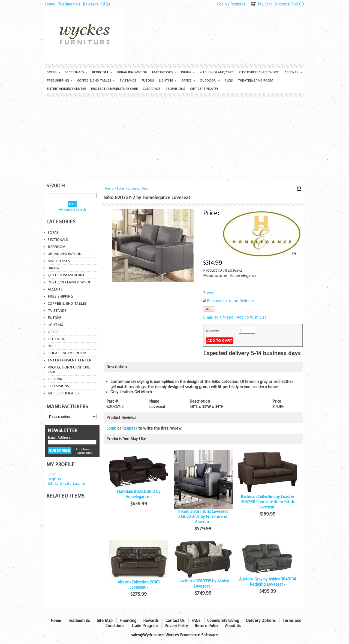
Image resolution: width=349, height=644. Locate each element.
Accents (293, 72)
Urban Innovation (132, 72)
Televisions (175, 89)
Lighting (168, 80)
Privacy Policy (176, 626)
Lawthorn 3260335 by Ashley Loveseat (203, 584)
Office (188, 80)
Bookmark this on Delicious (231, 301)
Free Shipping (60, 80)
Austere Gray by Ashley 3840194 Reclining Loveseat (268, 582)
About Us (233, 626)
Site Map (105, 621)
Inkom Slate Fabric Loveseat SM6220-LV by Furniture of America (203, 517)
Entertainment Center (67, 89)
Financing (128, 621)
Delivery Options (261, 621)
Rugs (229, 80)
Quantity (213, 331)
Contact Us (175, 621)
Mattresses (164, 72)
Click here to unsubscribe (84, 451)
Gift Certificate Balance (66, 483)
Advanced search (72, 209)
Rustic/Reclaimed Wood (259, 72)
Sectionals (76, 72)
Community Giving (223, 621)
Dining (188, 72)
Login (222, 4)
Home (50, 4)
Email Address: (59, 437)
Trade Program (144, 626)
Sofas (53, 72)
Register (238, 4)
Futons (148, 80)
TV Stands (128, 80)
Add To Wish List (251, 317)
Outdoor (210, 80)
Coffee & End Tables (96, 80)
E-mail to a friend (218, 317)
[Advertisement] (174, 137)
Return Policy (206, 626)
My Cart (265, 4)
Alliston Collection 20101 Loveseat (139, 585)
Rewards (91, 4)
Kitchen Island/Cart (217, 72)
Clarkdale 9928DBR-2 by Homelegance (139, 494)
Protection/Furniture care (115, 89)
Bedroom (102, 72)
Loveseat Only (138, 189)
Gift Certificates (204, 89)
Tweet (209, 293)
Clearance (152, 89)
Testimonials (69, 4)
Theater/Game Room (255, 80)
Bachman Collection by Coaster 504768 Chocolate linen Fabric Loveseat (268, 502)
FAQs (106, 4)
